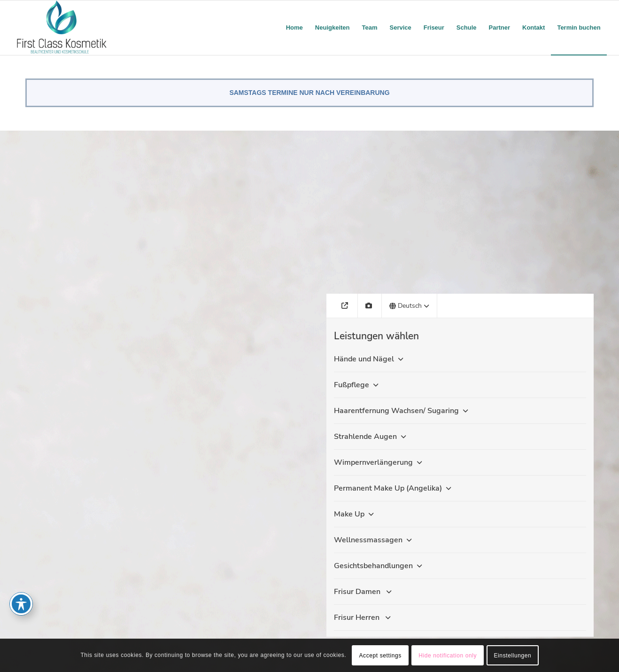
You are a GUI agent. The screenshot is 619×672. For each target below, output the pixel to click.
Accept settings (380, 656)
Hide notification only (448, 656)
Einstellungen (513, 656)
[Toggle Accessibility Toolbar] (21, 604)
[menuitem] (294, 28)
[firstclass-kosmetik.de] (62, 28)
